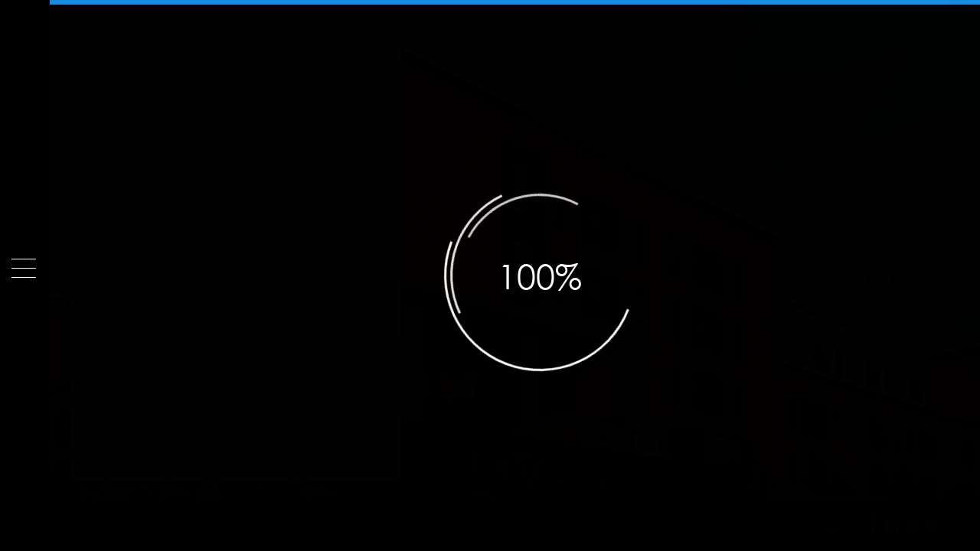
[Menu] (24, 268)
